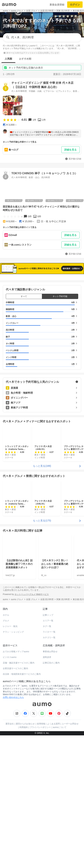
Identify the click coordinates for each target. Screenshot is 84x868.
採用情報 (41, 724)
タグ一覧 (47, 626)
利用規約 (24, 727)
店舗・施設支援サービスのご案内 (19, 663)
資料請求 (47, 657)
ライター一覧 (49, 632)
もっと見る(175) (42, 521)
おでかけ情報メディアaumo (16, 652)
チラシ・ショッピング (13, 632)
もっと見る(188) (42, 466)
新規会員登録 (57, 5)
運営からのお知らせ (25, 724)
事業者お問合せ (50, 652)
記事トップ (48, 615)
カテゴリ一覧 (49, 638)
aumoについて (60, 727)
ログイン (75, 5)
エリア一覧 (48, 621)
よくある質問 (53, 724)
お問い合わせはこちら (13, 697)
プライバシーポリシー (40, 727)
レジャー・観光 (10, 626)
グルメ (6, 621)
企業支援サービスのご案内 (15, 668)
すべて (24, 296)
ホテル (6, 615)
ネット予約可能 (60, 296)
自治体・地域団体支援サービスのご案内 (22, 674)
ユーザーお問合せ (70, 724)
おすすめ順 (25, 59)
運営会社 (10, 724)
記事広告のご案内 (51, 663)
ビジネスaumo (10, 657)
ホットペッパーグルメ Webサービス (32, 594)
